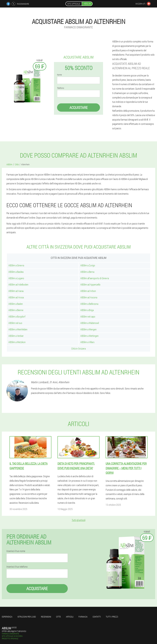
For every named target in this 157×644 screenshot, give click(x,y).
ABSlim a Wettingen (89, 336)
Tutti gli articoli (79, 520)
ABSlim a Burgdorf (17, 316)
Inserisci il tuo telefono (17, 567)
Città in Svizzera (78, 348)
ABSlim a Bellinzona (89, 304)
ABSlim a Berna (87, 272)
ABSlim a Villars (87, 342)
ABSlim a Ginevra (16, 265)
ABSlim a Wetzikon (17, 342)
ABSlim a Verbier (16, 336)
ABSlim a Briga (87, 310)
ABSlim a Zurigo (88, 265)
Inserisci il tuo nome (16, 551)
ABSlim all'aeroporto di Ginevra (95, 278)
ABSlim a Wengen (88, 329)
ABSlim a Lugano (16, 278)
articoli (70, 617)
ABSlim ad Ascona (89, 297)
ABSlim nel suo (15, 323)
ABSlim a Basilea (16, 272)
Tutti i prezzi (112, 617)
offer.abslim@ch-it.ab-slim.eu (14, 631)
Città (58, 617)
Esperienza (7, 617)
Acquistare (79, 108)
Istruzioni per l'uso (27, 617)
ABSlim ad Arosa (16, 297)
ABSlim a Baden (16, 304)
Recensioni (46, 617)
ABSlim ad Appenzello (90, 284)
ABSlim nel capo (88, 316)
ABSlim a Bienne (16, 310)
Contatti (97, 617)
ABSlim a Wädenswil (90, 323)
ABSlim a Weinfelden (18, 329)
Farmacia (83, 617)
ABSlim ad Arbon (88, 291)
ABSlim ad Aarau (16, 291)
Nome (59, 75)
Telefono (61, 88)
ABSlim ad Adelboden (18, 284)
